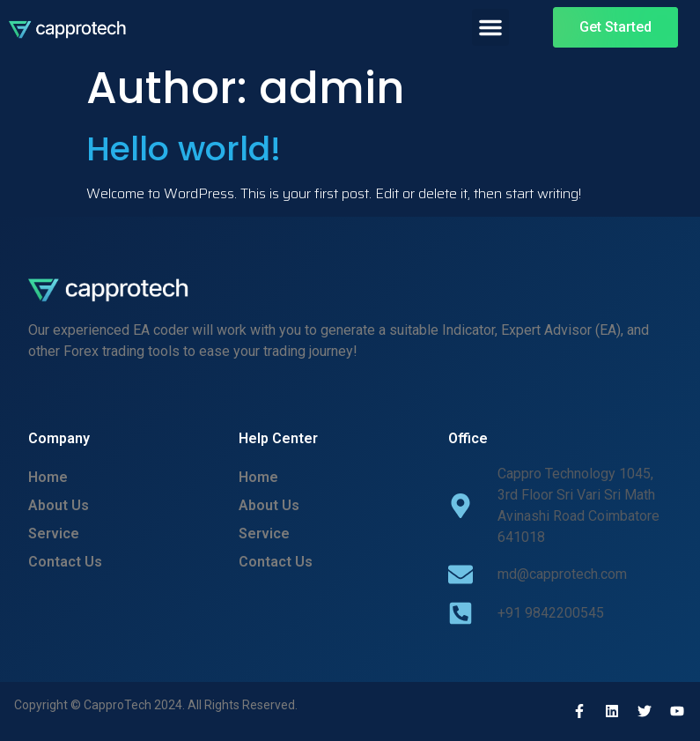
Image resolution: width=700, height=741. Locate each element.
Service (54, 534)
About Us (59, 505)
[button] (490, 27)
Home (48, 477)
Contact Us (65, 562)
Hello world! (184, 148)
